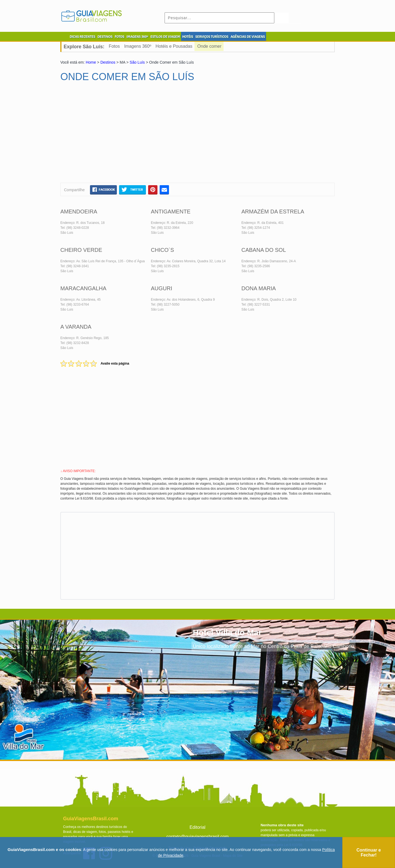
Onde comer (209, 46)
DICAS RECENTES (82, 37)
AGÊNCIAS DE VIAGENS (248, 37)
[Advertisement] (113, 135)
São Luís (137, 62)
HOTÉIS (188, 37)
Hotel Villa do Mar (227, 632)
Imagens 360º (138, 46)
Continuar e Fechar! (369, 852)
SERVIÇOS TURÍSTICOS (212, 37)
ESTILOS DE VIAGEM (165, 37)
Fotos (114, 46)
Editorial (198, 827)
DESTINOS (105, 37)
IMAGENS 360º (137, 37)
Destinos (108, 62)
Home (91, 62)
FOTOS (119, 37)
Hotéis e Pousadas (174, 46)
